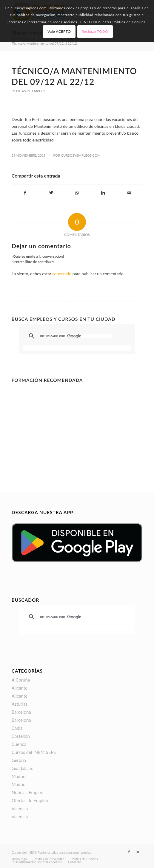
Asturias (20, 704)
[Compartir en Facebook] (25, 193)
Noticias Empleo (28, 792)
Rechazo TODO (95, 31)
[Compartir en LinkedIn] (103, 193)
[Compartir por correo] (129, 193)
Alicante (20, 688)
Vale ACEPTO (59, 31)
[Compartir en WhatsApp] (77, 193)
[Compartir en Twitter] (51, 193)
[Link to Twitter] (138, 852)
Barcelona (21, 712)
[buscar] (76, 336)
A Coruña (21, 680)
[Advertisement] (77, 427)
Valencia (20, 808)
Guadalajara (23, 768)
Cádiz (17, 728)
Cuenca (19, 744)
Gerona (19, 760)
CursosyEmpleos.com (81, 155)
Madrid (19, 776)
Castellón (21, 736)
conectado (62, 274)
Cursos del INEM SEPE (34, 752)
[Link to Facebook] (129, 852)
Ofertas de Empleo (29, 91)
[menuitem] (20, 859)
